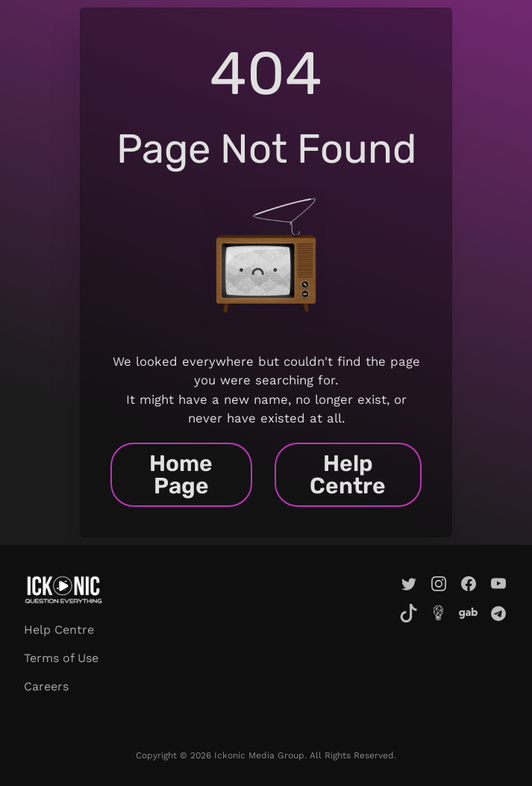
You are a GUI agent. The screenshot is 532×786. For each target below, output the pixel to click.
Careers (46, 686)
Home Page (181, 475)
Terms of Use (61, 658)
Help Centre (348, 475)
